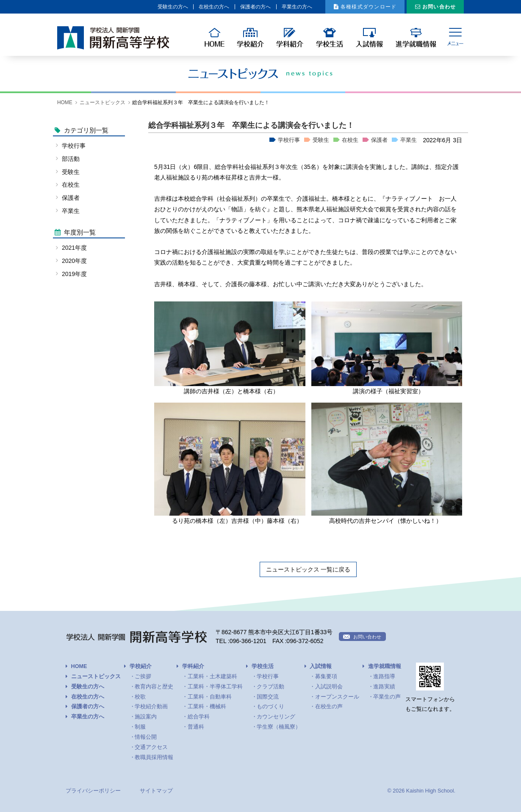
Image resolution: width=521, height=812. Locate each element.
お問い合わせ (435, 7)
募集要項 (326, 677)
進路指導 (384, 677)
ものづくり (270, 707)
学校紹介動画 (151, 707)
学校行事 (289, 140)
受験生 (321, 140)
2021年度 (74, 248)
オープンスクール (337, 697)
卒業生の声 (387, 697)
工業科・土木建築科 (212, 677)
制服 (140, 727)
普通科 (196, 727)
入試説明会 (329, 687)
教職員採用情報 (154, 757)
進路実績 (384, 687)
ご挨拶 (143, 677)
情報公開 (146, 737)
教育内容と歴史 (154, 687)
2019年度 (74, 274)
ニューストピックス (103, 102)
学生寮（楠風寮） (279, 727)
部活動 (71, 159)
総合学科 (199, 717)
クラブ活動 (270, 687)
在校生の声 (329, 707)
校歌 (140, 697)
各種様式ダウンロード (355, 7)
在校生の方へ (177, 7)
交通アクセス (151, 747)
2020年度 (74, 261)
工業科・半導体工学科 (215, 687)
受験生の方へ (129, 7)
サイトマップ (156, 791)
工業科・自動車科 (210, 697)
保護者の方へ (224, 7)
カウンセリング (276, 717)
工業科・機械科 (207, 707)
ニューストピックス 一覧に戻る (308, 569)
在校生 (350, 140)
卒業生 (409, 140)
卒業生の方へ (272, 7)
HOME (65, 102)
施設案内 (146, 717)
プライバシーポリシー (93, 791)
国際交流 (268, 697)
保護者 (379, 140)
